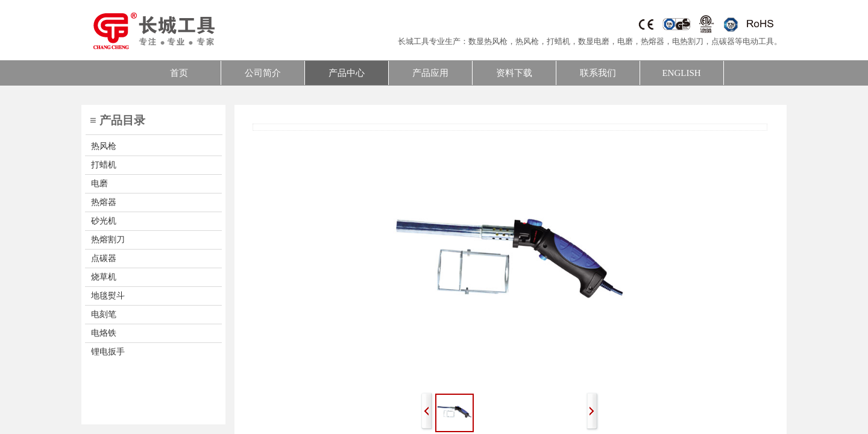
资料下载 (514, 73)
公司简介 (263, 73)
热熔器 (653, 41)
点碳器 (723, 41)
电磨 (625, 41)
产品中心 (347, 73)
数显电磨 (594, 41)
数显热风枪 (488, 41)
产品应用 (430, 73)
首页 (179, 73)
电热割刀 (688, 41)
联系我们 (598, 73)
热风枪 (527, 41)
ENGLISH (681, 73)
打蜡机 (558, 41)
